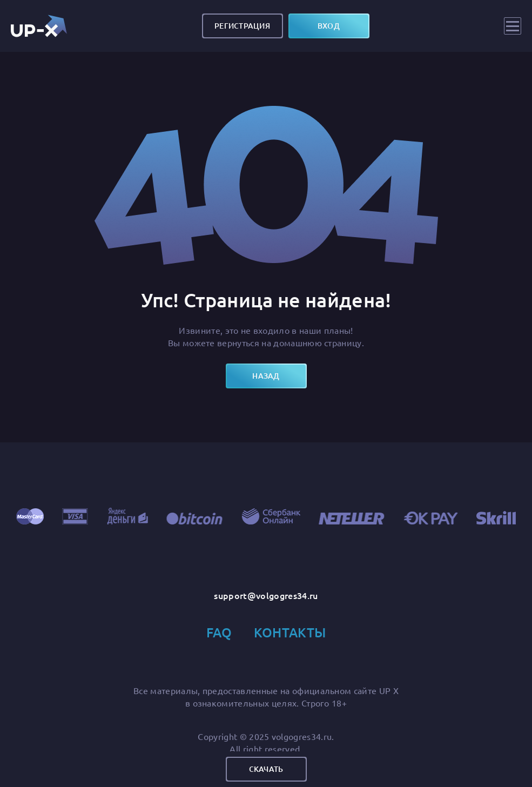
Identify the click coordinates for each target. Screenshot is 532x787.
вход (329, 26)
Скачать (266, 769)
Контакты (290, 632)
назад (266, 376)
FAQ (219, 632)
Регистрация (242, 26)
